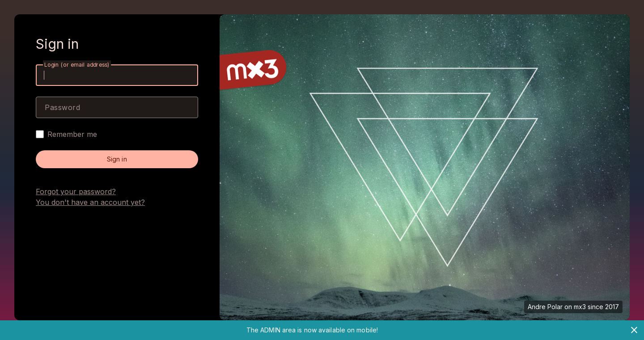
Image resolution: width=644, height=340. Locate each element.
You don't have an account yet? (90, 202)
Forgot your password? (76, 191)
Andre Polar (545, 307)
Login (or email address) (77, 65)
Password (62, 107)
